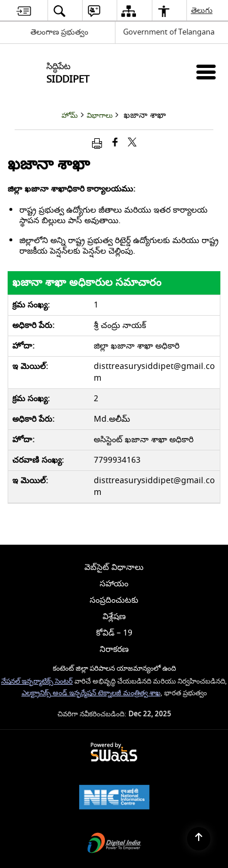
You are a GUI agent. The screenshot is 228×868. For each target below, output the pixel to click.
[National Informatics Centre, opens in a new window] (114, 799)
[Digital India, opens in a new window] (114, 844)
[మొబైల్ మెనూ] (206, 72)
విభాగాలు (100, 116)
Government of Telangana (169, 32)
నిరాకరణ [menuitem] (114, 649)
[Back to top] (199, 839)
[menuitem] (24, 11)
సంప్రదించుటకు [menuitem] (114, 600)
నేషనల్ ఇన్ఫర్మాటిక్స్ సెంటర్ (37, 681)
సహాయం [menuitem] (114, 584)
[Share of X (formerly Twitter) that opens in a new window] (132, 143)
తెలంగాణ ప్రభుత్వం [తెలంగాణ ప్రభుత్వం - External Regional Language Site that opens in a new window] (59, 32)
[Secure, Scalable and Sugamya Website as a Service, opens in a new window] (114, 753)
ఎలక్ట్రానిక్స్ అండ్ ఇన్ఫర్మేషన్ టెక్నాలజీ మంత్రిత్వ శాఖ (91, 693)
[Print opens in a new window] (97, 143)
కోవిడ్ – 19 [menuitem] (114, 633)
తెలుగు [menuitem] (203, 10)
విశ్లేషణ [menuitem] (114, 616)
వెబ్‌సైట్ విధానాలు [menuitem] (114, 567)
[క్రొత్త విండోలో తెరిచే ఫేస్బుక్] (115, 143)
